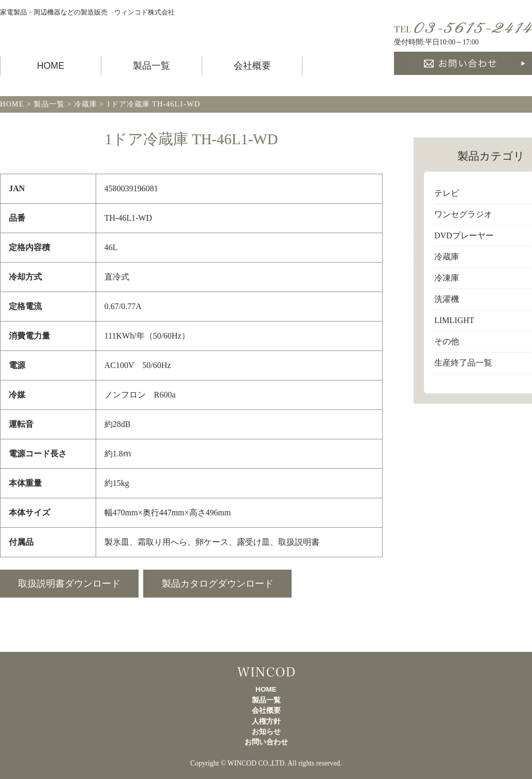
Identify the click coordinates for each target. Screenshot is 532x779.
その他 (447, 341)
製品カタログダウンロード (218, 584)
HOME (51, 66)
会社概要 (252, 66)
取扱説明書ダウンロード (69, 584)
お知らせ (266, 732)
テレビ (447, 193)
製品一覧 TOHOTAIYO (90, 32)
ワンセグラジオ (463, 214)
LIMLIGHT (454, 320)
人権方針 (266, 721)
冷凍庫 (447, 278)
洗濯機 (447, 299)
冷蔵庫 (447, 257)
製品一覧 (151, 66)
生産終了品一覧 (463, 363)
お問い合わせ (266, 742)
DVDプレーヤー (464, 235)
